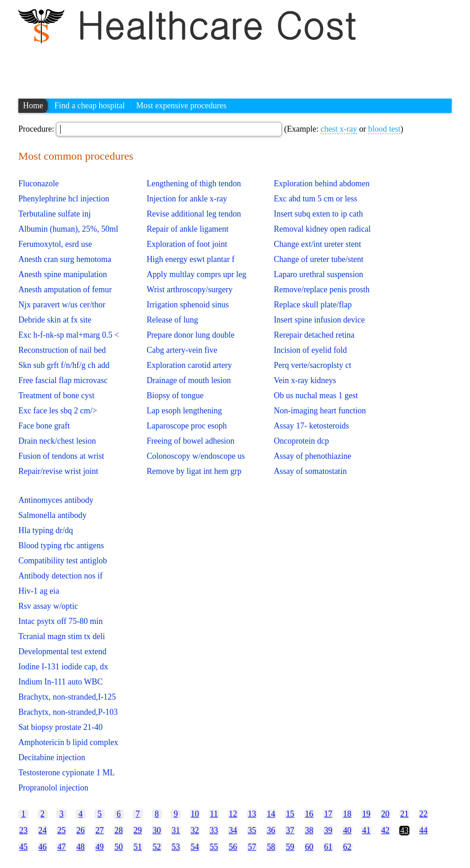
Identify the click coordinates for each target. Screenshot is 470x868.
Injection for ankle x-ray (187, 199)
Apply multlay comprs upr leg (196, 274)
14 (271, 814)
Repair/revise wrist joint (58, 471)
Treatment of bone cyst (56, 395)
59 (290, 847)
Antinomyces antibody (56, 500)
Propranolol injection (53, 788)
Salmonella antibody (52, 515)
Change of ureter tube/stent (318, 259)
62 (347, 847)
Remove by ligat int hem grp (194, 471)
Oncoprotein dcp (301, 441)
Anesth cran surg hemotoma (65, 259)
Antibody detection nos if (60, 576)
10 (195, 814)
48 (81, 847)
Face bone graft (44, 426)
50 (119, 847)
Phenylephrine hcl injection (64, 199)
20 (386, 814)
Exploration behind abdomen (322, 184)
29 (138, 830)
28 (119, 830)
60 (309, 847)
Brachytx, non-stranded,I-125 (67, 697)
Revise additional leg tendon (193, 214)
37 (290, 830)
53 (176, 847)
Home (33, 106)
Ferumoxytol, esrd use (55, 244)
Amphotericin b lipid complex (68, 742)
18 (347, 814)
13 (252, 814)
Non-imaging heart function (320, 411)
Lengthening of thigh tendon (193, 184)
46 (43, 847)
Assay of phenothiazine (312, 456)
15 (290, 814)
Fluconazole (39, 184)
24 (43, 830)
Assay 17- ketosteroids (311, 426)
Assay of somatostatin (310, 471)
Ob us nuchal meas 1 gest (316, 395)
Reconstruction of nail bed (62, 350)
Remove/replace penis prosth (322, 289)
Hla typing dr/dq (46, 530)
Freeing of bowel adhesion (190, 441)
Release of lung (172, 320)
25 (62, 830)
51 (138, 847)
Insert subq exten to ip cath (318, 214)
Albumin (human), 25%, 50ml (68, 229)
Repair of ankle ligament (187, 229)
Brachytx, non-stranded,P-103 (68, 712)
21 (404, 814)
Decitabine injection (52, 757)
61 (328, 847)
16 (309, 814)
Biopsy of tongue (175, 395)
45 (23, 847)
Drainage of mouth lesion (188, 380)
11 (214, 814)
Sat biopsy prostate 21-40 (60, 727)
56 (233, 847)
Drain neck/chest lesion (57, 441)
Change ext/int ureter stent (317, 244)
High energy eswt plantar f (190, 259)
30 (157, 830)
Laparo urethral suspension (318, 274)
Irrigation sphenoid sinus (187, 305)
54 (195, 847)
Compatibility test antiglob (63, 561)
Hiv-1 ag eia (39, 591)
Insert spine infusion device (319, 320)
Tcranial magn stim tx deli (62, 636)
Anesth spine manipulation (63, 274)
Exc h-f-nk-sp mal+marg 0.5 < (69, 335)
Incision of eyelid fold (310, 350)
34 (233, 830)
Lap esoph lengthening (184, 411)
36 (271, 830)
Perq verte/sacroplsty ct (312, 365)
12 (233, 814)
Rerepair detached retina (314, 335)
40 (347, 830)
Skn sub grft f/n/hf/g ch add (64, 365)
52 (157, 847)
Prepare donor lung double (190, 335)
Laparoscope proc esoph (187, 426)
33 (214, 830)
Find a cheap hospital (90, 106)
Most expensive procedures (181, 106)
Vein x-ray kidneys (305, 380)
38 (309, 830)
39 (328, 830)
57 (252, 847)
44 (424, 830)
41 (366, 830)
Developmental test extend (62, 651)
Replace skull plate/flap (313, 305)
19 (366, 814)
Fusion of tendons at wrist (61, 456)
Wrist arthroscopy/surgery (189, 289)
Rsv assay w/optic (48, 606)
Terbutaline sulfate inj (55, 214)
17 (328, 814)
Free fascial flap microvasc (63, 380)
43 (404, 830)
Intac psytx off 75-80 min (61, 621)
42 (386, 830)
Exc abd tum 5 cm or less (315, 199)
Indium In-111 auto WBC (61, 682)
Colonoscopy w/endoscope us (196, 456)
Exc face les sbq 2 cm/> (58, 411)
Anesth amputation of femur (65, 289)
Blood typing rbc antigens (61, 545)
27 (100, 830)
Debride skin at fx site (55, 320)
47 (62, 847)
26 (81, 830)
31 (176, 830)
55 (214, 847)
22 (424, 814)
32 (195, 830)
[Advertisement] (185, 67)
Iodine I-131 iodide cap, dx (63, 667)
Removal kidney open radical (322, 229)
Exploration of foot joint (187, 244)
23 (23, 830)
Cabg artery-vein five (182, 350)
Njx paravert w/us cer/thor (62, 305)
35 (252, 830)
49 (100, 847)
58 (271, 847)
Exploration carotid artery (189, 365)
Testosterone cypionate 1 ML (67, 773)
